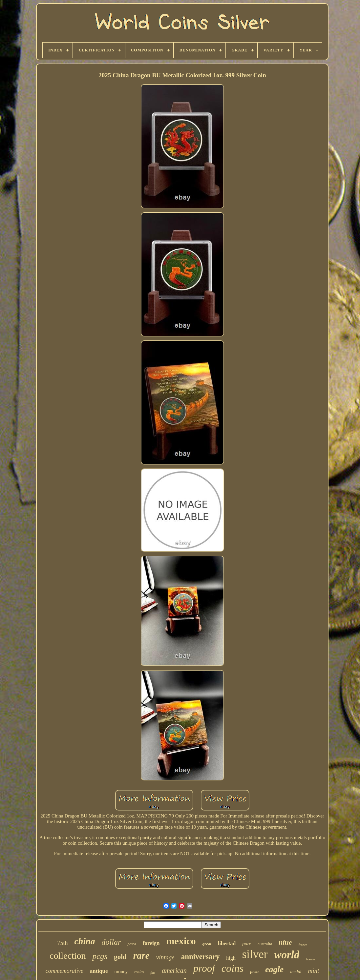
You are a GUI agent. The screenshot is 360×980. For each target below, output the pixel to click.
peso (254, 972)
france (310, 959)
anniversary (201, 957)
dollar (111, 942)
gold (120, 957)
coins (233, 968)
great (207, 944)
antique (99, 971)
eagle (274, 969)
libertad (227, 943)
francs (303, 945)
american (174, 970)
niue (285, 942)
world (287, 955)
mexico (181, 941)
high (231, 958)
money (121, 971)
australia (265, 944)
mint (314, 971)
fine (153, 973)
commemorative (64, 971)
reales (139, 972)
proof (204, 968)
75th (63, 943)
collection (68, 956)
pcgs (100, 956)
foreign (151, 943)
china (85, 941)
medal (296, 972)
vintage (165, 957)
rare (141, 955)
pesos (132, 944)
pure (247, 944)
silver (255, 954)
